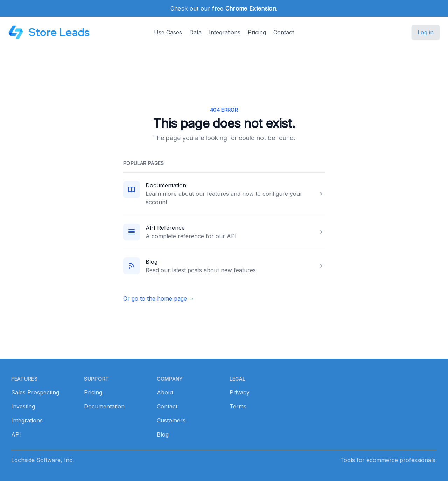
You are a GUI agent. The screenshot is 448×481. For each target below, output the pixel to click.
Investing (23, 406)
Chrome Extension (251, 8)
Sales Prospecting (35, 392)
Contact (284, 32)
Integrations (225, 32)
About (165, 392)
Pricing (257, 32)
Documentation (166, 185)
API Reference (165, 228)
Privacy (240, 392)
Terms (238, 406)
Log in (426, 32)
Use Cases (168, 32)
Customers (171, 420)
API (16, 434)
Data (195, 32)
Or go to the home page (159, 298)
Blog (152, 262)
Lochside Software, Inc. (43, 460)
